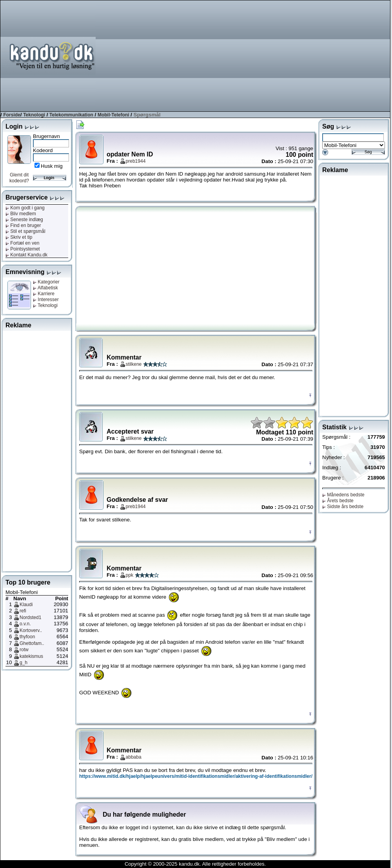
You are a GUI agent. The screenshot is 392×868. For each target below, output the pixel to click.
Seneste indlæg (24, 220)
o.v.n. (25, 624)
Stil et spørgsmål (25, 231)
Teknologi (34, 115)
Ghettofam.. (32, 643)
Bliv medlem (21, 214)
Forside (12, 115)
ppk (130, 575)
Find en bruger (23, 225)
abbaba (134, 757)
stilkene (134, 364)
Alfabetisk (45, 288)
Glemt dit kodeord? (19, 178)
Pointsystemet (23, 249)
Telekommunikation (71, 115)
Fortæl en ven (22, 243)
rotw (24, 650)
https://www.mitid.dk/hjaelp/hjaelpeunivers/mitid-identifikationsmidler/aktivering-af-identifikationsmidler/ (196, 776)
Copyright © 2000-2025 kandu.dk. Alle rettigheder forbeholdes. (195, 864)
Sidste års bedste (343, 507)
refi (23, 611)
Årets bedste (338, 501)
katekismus (31, 656)
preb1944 (136, 161)
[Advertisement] (288, 55)
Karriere (44, 294)
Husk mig (52, 166)
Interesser (46, 300)
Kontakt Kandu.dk (26, 255)
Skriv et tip (19, 237)
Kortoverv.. (31, 630)
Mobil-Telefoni (113, 115)
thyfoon (27, 637)
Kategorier (46, 282)
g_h (24, 663)
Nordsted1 (30, 617)
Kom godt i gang (25, 208)
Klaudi (26, 605)
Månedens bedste (343, 495)
